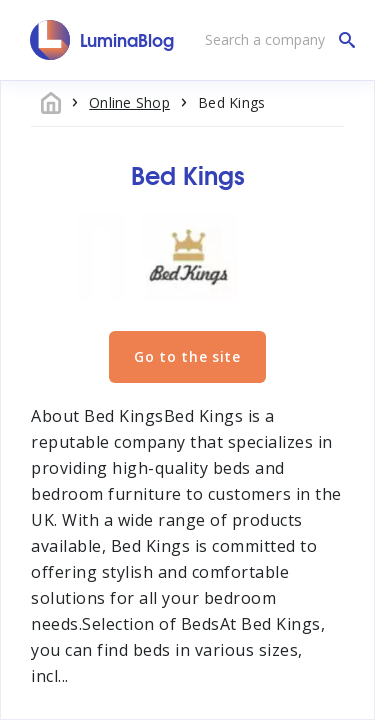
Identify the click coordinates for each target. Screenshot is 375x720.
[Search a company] (275, 40)
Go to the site (187, 356)
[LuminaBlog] (102, 40)
